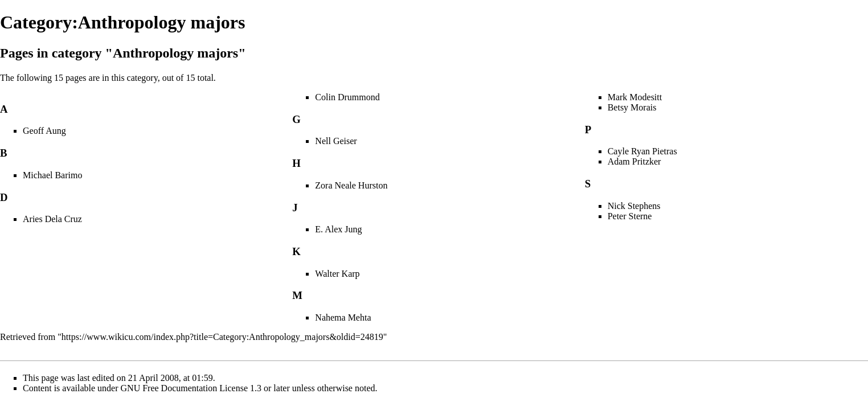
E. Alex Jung (338, 229)
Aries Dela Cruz (52, 219)
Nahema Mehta (343, 317)
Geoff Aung (44, 131)
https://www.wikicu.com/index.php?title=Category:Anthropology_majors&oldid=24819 (222, 337)
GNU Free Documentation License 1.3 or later (205, 388)
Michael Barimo (52, 175)
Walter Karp (337, 274)
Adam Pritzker (634, 161)
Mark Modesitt (635, 97)
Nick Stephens (634, 206)
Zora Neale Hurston (351, 185)
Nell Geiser (336, 141)
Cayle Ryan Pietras (642, 151)
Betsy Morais (632, 107)
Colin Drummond (347, 97)
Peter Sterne (630, 216)
